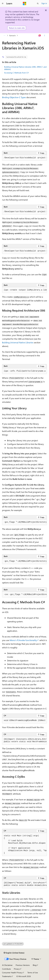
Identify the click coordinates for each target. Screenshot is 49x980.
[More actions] (45, 36)
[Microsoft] (25, 4)
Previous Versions (23, 965)
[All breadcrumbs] (4, 36)
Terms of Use (33, 973)
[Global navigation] (3, 4)
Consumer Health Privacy (12, 973)
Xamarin (12, 35)
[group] (24, 158)
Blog (35, 965)
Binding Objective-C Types (14, 97)
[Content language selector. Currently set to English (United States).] (14, 953)
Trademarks (7, 976)
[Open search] (38, 4)
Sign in (44, 3)
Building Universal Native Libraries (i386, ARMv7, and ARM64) (25, 68)
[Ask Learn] (40, 36)
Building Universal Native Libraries (18, 342)
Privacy (17, 969)
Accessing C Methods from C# (16, 73)
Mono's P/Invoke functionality (23, 640)
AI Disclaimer (7, 965)
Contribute (6, 969)
